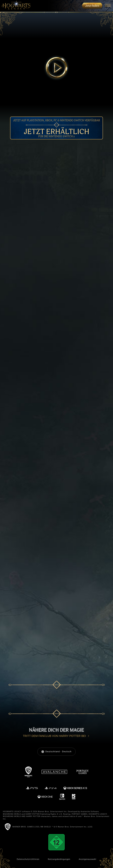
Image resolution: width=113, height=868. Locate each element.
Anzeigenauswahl (87, 859)
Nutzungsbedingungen (59, 859)
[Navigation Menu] (108, 6)
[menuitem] (15, 6)
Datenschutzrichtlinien (28, 859)
